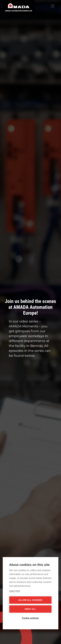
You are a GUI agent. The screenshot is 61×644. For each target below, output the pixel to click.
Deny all (30, 609)
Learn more (14, 591)
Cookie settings (30, 618)
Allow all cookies (30, 600)
